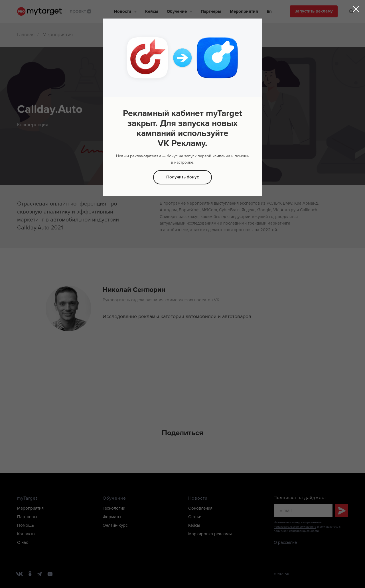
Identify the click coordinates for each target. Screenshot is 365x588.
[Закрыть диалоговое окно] (356, 9)
